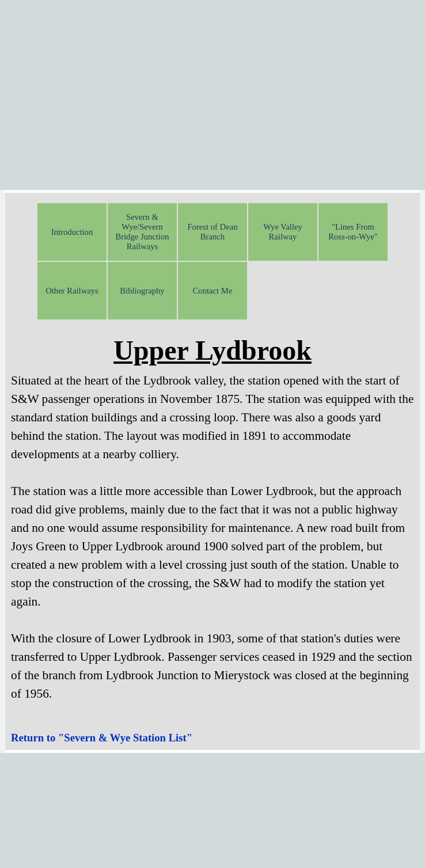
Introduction (72, 232)
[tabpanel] (212, 526)
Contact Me (213, 291)
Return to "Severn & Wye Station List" (102, 738)
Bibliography (142, 291)
